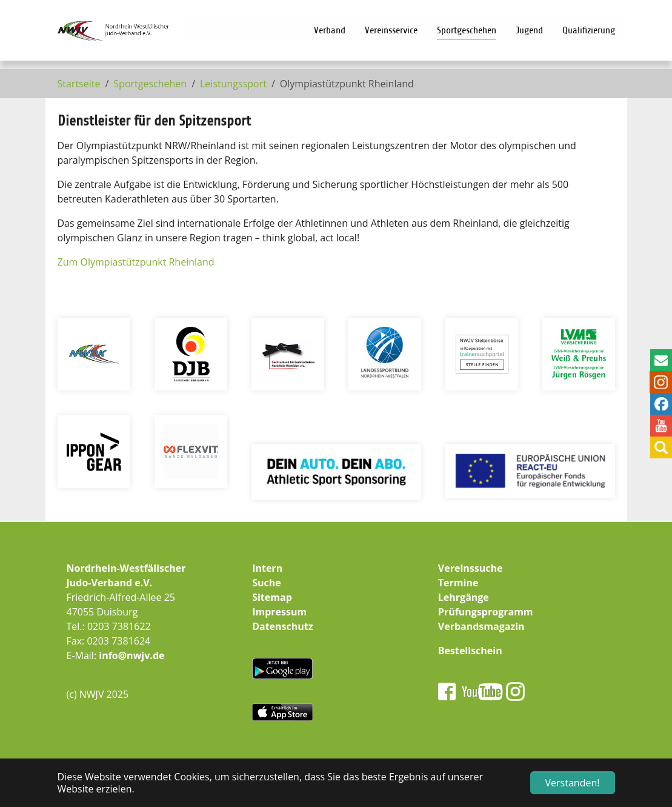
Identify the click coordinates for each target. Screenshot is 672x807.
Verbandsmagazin (481, 626)
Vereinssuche (471, 568)
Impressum (279, 612)
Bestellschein (470, 651)
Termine (458, 583)
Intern (267, 568)
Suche (267, 583)
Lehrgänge (464, 597)
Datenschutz (282, 626)
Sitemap (272, 597)
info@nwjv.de (131, 655)
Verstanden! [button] (573, 783)
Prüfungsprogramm (486, 612)
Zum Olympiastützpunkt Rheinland (136, 262)
